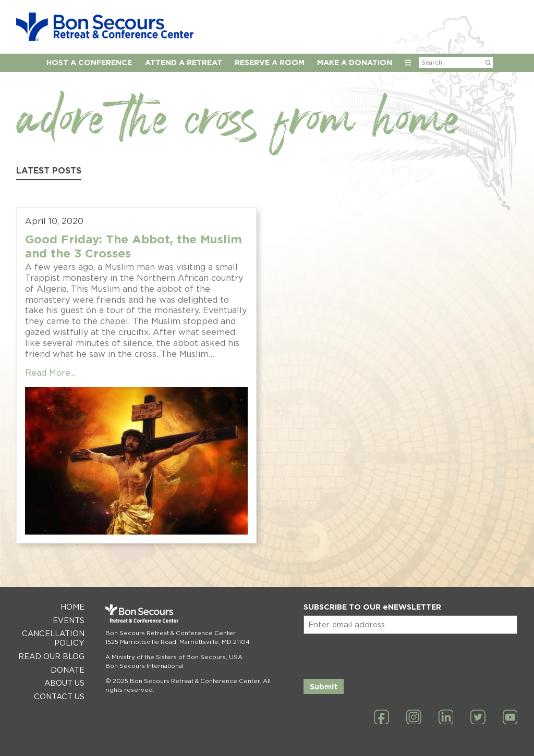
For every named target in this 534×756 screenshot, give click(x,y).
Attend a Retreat (184, 62)
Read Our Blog (51, 656)
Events (69, 620)
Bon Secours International (144, 666)
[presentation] (383, 654)
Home (72, 607)
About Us (64, 683)
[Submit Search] (488, 63)
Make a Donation (355, 62)
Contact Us (59, 696)
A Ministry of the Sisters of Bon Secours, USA (174, 657)
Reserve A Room (270, 62)
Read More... (50, 373)
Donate (68, 670)
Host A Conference (89, 62)
